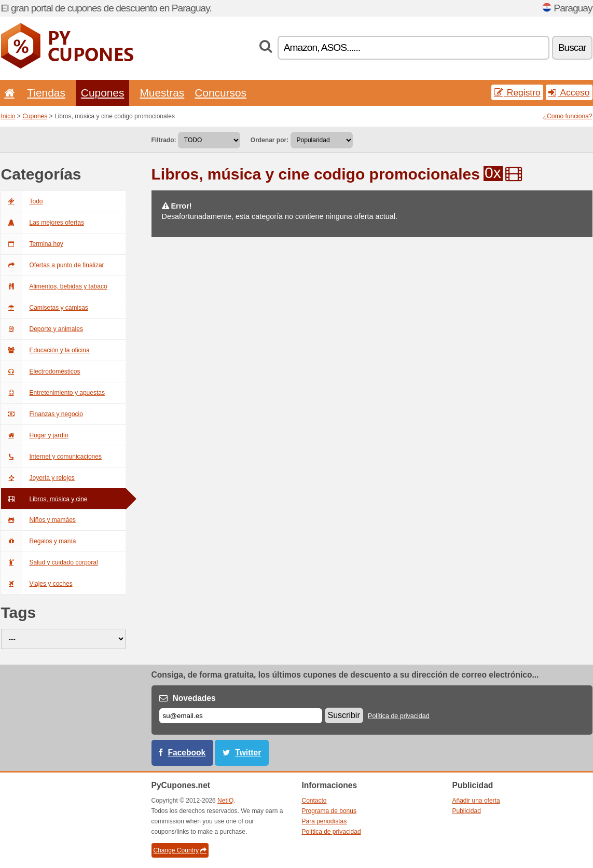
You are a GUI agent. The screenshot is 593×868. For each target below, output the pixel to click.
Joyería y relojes (38, 478)
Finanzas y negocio (42, 414)
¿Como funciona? (568, 116)
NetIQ (225, 801)
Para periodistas (325, 821)
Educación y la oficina (45, 350)
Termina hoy (32, 244)
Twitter (248, 753)
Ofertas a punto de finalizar (53, 265)
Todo (22, 201)
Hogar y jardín (35, 435)
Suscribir (344, 715)
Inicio (8, 116)
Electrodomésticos (41, 371)
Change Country (180, 850)
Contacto (314, 801)
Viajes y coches (37, 584)
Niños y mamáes (38, 520)
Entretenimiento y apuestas (53, 393)
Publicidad (467, 811)
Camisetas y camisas (45, 308)
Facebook (187, 753)
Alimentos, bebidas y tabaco (54, 286)
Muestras (162, 93)
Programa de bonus (329, 811)
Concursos (220, 93)
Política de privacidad (399, 716)
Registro (517, 92)
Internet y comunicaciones (51, 457)
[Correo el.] (241, 716)
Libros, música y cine (44, 499)
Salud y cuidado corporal (50, 562)
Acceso (569, 92)
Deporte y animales (42, 329)
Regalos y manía (39, 541)
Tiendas (46, 93)
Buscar (572, 47)
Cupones (103, 93)
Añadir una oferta (476, 801)
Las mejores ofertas (43, 223)
